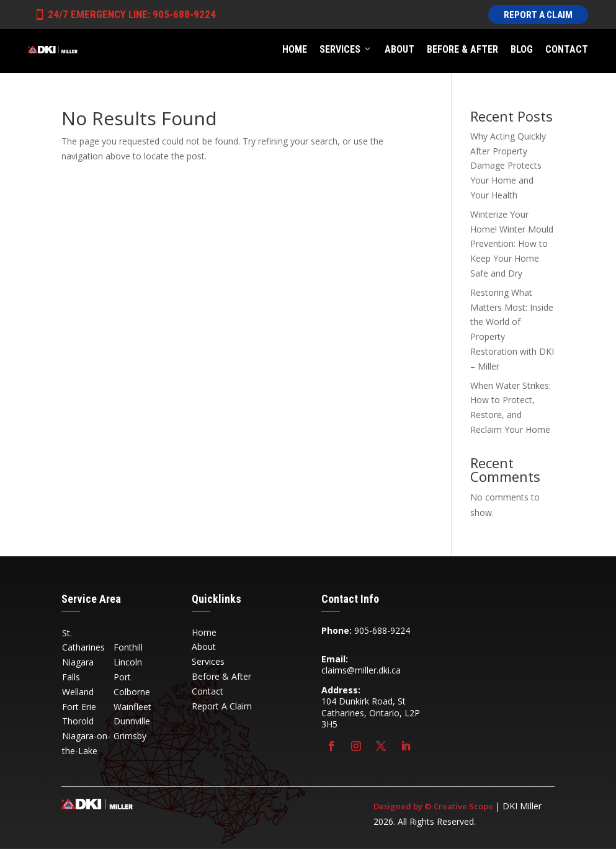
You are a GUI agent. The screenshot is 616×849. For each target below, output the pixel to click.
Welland (78, 692)
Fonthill (128, 647)
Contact (567, 49)
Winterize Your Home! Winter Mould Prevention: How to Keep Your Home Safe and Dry (512, 244)
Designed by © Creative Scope (434, 806)
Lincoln (128, 662)
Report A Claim (538, 15)
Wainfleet (132, 707)
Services (346, 50)
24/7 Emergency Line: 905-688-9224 (125, 14)
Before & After (462, 49)
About (400, 49)
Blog (522, 49)
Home (295, 49)
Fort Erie (79, 707)
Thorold (78, 721)
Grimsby (130, 736)
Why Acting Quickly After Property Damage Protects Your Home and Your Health (508, 166)
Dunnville (132, 721)
